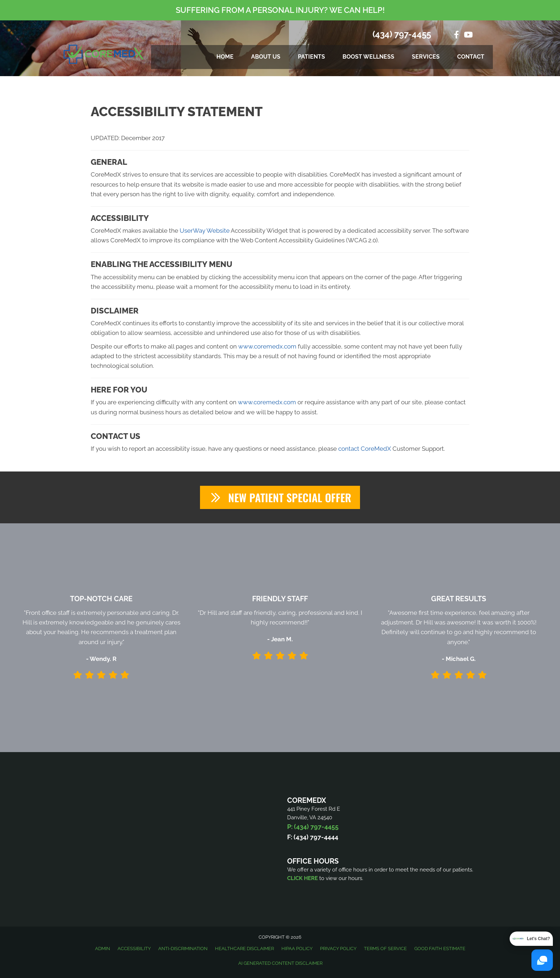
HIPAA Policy (297, 949)
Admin (102, 949)
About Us (266, 57)
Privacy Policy (338, 949)
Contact (471, 57)
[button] (280, 497)
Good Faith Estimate (440, 949)
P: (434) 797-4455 (313, 827)
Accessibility (134, 949)
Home (225, 57)
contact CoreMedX (365, 449)
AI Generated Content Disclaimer (280, 963)
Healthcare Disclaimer (244, 949)
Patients (311, 57)
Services (426, 57)
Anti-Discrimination (183, 949)
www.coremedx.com (267, 346)
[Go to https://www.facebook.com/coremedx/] (456, 36)
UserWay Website (205, 231)
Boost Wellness (368, 57)
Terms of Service (385, 949)
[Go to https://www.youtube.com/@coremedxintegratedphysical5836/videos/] (468, 36)
